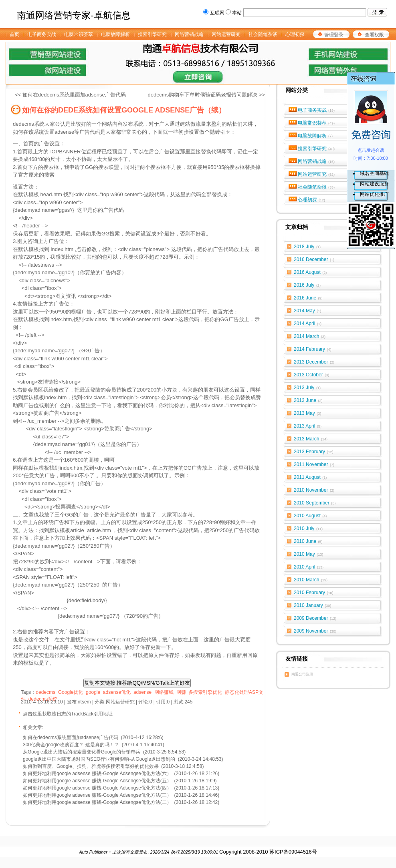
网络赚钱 (164, 692)
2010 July (308, 528)
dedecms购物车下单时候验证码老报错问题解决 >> (206, 95)
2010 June (308, 541)
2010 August (310, 516)
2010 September (315, 503)
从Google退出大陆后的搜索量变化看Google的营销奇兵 (82, 752)
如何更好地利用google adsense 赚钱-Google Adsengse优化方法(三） (97, 795)
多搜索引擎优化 (205, 692)
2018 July (307, 247)
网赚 (181, 692)
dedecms (45, 692)
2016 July (307, 285)
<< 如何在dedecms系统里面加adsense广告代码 (70, 95)
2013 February (314, 452)
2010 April (309, 567)
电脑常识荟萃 (316, 123)
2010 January (312, 605)
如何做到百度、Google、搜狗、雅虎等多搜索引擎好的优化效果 (91, 766)
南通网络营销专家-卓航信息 (74, 15)
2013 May (307, 413)
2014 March (310, 336)
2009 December (315, 618)
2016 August (310, 272)
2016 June (308, 298)
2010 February (314, 593)
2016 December (314, 259)
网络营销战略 (316, 161)
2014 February (313, 349)
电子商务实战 (316, 110)
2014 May (307, 311)
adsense (142, 692)
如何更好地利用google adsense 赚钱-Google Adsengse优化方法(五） (97, 781)
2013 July (307, 388)
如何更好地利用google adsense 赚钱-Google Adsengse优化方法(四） (97, 788)
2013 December (314, 362)
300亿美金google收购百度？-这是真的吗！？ (71, 745)
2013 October (311, 375)
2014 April (308, 323)
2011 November (314, 464)
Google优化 (71, 692)
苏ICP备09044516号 (293, 852)
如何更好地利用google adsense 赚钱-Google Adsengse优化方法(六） (97, 774)
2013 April (308, 426)
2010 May (308, 554)
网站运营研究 (316, 174)
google (93, 692)
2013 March (311, 439)
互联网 (217, 13)
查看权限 (374, 35)
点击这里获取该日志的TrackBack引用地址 (68, 714)
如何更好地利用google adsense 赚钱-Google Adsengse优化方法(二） (97, 802)
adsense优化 (117, 692)
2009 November (315, 631)
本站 (237, 13)
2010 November (314, 490)
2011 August (310, 477)
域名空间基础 (374, 173)
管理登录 (334, 35)
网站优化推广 (374, 194)
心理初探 (312, 200)
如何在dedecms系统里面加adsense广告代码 (71, 737)
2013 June (308, 400)
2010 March (311, 580)
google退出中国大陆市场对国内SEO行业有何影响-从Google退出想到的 (99, 759)
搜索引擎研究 (316, 149)
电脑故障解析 (315, 136)
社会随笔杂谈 (316, 187)
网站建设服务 (374, 184)
